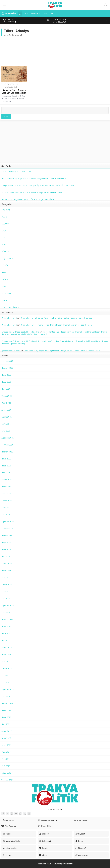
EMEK (4, 231)
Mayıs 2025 (6, 459)
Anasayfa (7, 35)
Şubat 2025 (7, 480)
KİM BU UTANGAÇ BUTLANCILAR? (38, 13)
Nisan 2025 (6, 466)
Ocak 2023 (6, 654)
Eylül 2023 (6, 598)
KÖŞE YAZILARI (8, 259)
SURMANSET (7, 294)
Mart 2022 (6, 724)
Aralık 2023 (6, 577)
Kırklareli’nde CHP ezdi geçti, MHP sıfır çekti (20, 332)
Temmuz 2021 (7, 780)
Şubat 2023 (7, 647)
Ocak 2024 (6, 570)
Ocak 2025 (6, 487)
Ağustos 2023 (8, 605)
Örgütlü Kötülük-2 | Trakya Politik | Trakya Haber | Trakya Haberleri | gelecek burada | (57, 318)
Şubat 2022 (7, 731)
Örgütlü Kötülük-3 (9, 318)
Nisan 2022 (6, 717)
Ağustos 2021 (7, 773)
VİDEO (4, 301)
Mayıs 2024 (6, 543)
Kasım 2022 (7, 668)
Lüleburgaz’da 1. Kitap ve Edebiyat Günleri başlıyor (14, 91)
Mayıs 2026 (6, 375)
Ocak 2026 (6, 403)
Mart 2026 (6, 389)
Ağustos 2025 (8, 438)
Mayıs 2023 (6, 626)
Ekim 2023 (6, 591)
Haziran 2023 (7, 619)
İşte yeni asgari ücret (11, 351)
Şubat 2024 (7, 563)
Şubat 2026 (7, 396)
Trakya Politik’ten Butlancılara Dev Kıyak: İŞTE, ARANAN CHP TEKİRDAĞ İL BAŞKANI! (38, 185)
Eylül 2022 (6, 682)
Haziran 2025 (7, 452)
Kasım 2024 (7, 501)
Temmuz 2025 (7, 445)
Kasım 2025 (7, 417)
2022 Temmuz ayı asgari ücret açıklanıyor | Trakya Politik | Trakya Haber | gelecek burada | (62, 351)
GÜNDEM (5, 252)
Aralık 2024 (6, 494)
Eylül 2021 (6, 766)
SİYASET (5, 287)
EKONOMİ (5, 224)
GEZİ (4, 245)
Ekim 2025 (6, 424)
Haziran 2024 (7, 536)
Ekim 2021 (6, 759)
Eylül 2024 (6, 515)
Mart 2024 (6, 556)
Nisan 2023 (6, 633)
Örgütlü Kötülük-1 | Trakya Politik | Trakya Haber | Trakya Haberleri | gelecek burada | (57, 325)
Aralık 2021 (6, 745)
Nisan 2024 (6, 550)
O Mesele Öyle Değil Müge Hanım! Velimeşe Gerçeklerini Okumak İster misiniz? (34, 178)
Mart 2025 (6, 473)
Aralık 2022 (6, 661)
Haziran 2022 (7, 703)
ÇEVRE (4, 217)
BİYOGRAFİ (6, 210)
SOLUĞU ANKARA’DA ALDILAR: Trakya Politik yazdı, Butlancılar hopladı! (32, 192)
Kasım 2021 (6, 752)
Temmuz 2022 (7, 696)
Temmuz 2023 (7, 612)
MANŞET (5, 273)
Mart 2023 (6, 640)
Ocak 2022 (6, 738)
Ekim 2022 (6, 675)
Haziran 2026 (7, 368)
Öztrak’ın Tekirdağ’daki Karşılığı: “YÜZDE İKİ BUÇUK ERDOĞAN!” (28, 199)
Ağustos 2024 (8, 522)
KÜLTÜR (5, 266)
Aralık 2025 (6, 410)
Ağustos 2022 (8, 689)
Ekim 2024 (6, 508)
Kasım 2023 (7, 584)
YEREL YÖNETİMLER (10, 84)
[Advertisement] (55, 51)
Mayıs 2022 (6, 710)
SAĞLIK (5, 280)
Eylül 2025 (6, 431)
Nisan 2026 (6, 382)
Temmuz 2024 (7, 529)
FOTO (4, 238)
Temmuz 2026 (7, 361)
